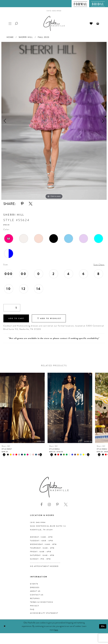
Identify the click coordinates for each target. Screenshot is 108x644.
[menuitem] (80, 4)
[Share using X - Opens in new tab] (31, 204)
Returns (35, 599)
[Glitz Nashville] (54, 23)
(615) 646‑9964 (38, 522)
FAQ (32, 609)
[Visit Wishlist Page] (91, 23)
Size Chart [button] (99, 265)
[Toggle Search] (17, 23)
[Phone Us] (54, 11)
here (56, 630)
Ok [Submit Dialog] (103, 626)
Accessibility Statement (44, 613)
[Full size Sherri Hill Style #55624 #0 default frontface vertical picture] (54, 121)
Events (34, 584)
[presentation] (22, 408)
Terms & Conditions (42, 602)
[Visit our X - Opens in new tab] (66, 505)
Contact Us (37, 595)
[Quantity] (12, 308)
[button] (98, 23)
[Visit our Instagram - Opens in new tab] (49, 505)
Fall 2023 (44, 37)
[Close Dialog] (5, 626)
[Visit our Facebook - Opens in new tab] (41, 505)
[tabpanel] (54, 121)
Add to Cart (16, 318)
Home (10, 37)
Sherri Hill (26, 37)
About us (35, 591)
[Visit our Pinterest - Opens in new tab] (57, 505)
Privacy (35, 606)
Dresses (35, 588)
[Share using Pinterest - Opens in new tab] (22, 204)
